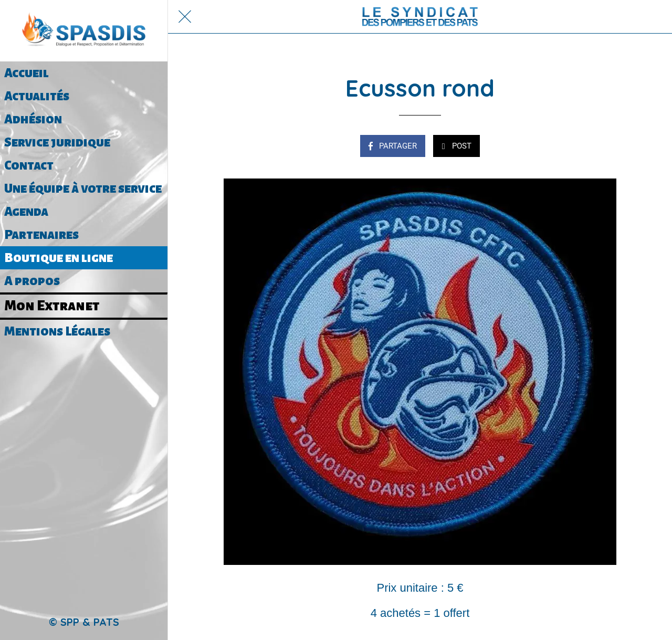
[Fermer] (185, 17)
